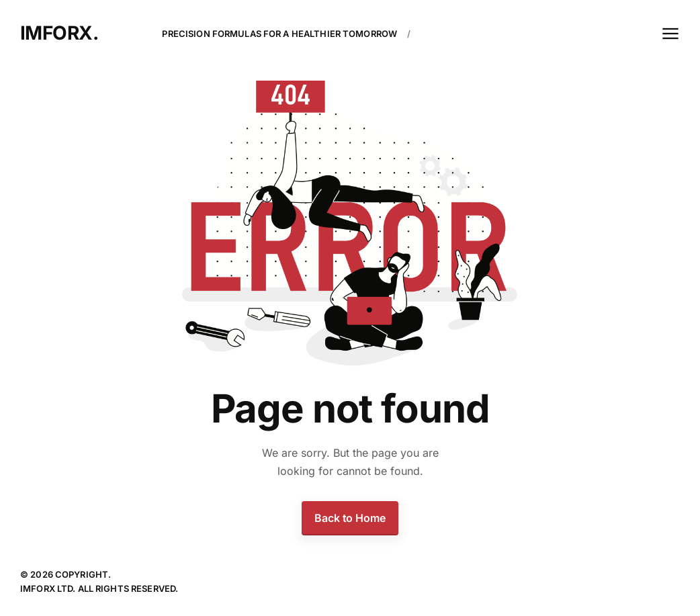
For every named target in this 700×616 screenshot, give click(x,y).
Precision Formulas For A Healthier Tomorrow (279, 34)
